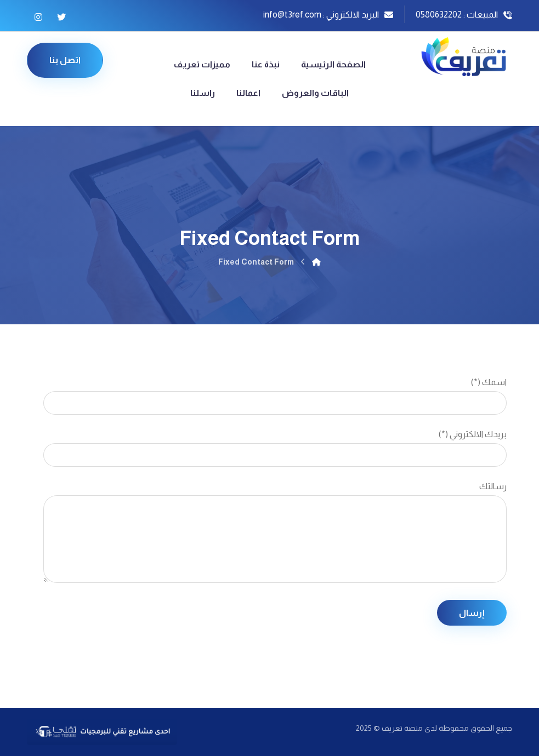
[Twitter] (61, 17)
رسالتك (275, 535)
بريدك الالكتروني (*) (275, 448)
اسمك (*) (275, 396)
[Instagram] (38, 17)
